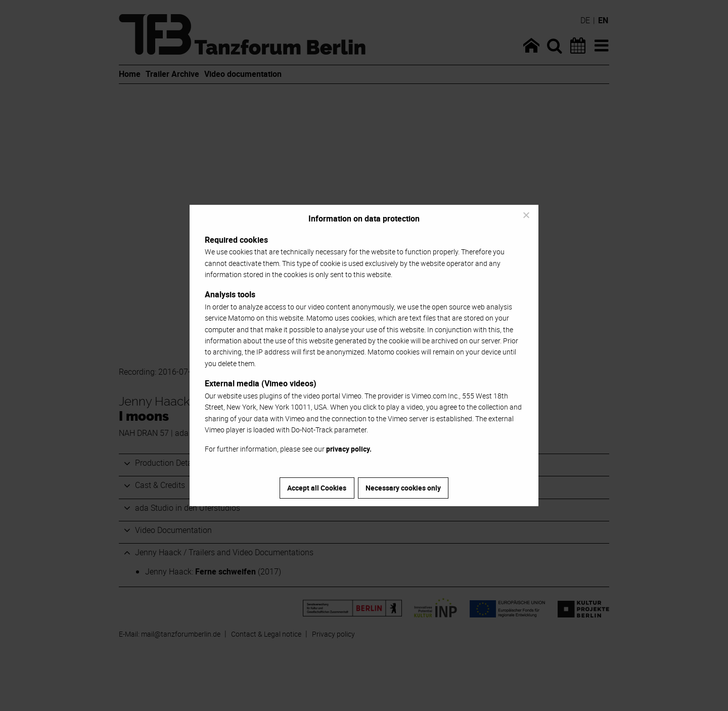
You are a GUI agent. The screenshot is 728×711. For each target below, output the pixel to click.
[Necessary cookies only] (526, 215)
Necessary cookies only (403, 488)
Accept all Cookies (317, 488)
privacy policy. (349, 449)
